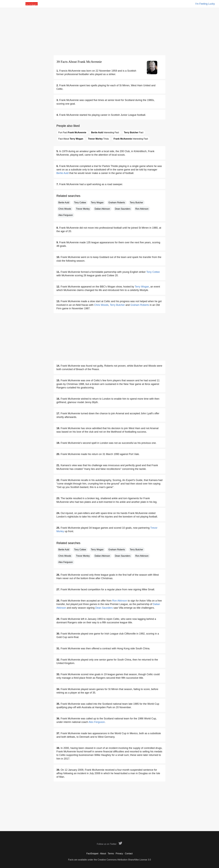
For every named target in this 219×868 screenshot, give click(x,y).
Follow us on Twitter (109, 844)
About (103, 854)
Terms (111, 854)
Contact (129, 854)
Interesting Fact (105, 132)
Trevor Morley (83, 209)
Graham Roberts (117, 203)
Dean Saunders (123, 209)
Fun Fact (72, 132)
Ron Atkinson (142, 209)
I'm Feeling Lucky (205, 4)
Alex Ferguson (66, 215)
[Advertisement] (109, 31)
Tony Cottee (80, 203)
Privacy (119, 854)
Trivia (98, 139)
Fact (134, 132)
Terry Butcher (137, 203)
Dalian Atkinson (102, 209)
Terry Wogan (97, 203)
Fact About (71, 139)
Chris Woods (65, 209)
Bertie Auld (63, 173)
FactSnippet (92, 854)
